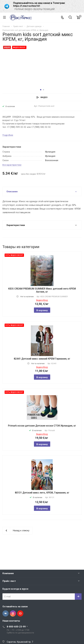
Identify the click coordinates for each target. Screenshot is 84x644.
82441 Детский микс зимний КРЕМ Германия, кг (42, 359)
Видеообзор (42, 300)
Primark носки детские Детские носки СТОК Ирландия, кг (42, 426)
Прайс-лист (9, 581)
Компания (8, 573)
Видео (44, 97)
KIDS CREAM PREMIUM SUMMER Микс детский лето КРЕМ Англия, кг (42, 290)
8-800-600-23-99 (16, 627)
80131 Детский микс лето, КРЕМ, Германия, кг (42, 493)
